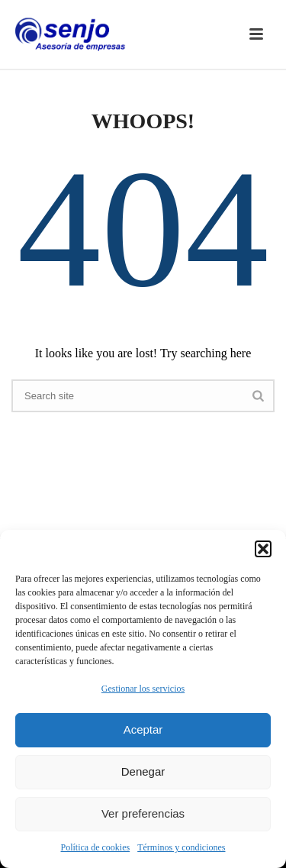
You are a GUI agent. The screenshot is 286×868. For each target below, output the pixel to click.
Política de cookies (96, 847)
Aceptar (143, 729)
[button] (263, 549)
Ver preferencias (143, 813)
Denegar (143, 771)
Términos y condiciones (181, 847)
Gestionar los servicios (143, 689)
